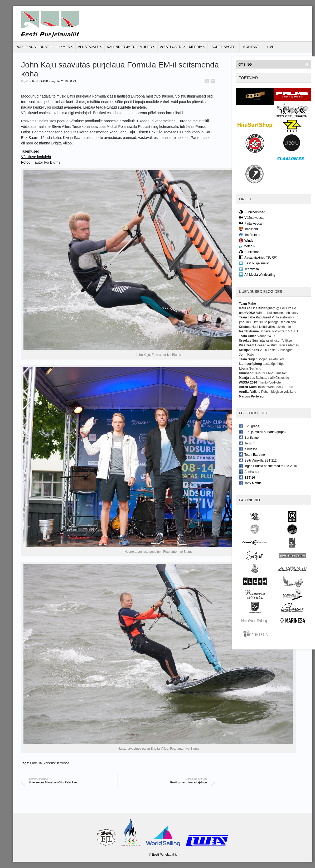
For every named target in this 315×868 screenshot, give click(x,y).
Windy (246, 240)
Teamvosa (249, 269)
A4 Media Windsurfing (257, 274)
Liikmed (63, 47)
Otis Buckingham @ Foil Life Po (274, 308)
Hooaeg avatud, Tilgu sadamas (277, 345)
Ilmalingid (248, 229)
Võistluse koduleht (36, 157)
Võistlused (171, 47)
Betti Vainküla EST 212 (258, 460)
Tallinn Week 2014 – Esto (275, 387)
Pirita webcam (251, 223)
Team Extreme (252, 454)
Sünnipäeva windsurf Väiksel (272, 341)
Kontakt (251, 47)
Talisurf (247, 443)
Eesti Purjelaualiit (254, 263)
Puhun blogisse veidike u (279, 392)
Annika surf (249, 472)
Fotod (26, 162)
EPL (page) (249, 426)
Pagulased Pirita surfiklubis (275, 317)
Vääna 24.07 (266, 336)
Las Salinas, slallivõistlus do (270, 378)
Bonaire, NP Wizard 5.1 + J (279, 331)
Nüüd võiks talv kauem (275, 327)
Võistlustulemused (56, 763)
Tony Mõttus (250, 483)
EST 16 (247, 477)
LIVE (270, 47)
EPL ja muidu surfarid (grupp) (262, 432)
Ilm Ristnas (249, 235)
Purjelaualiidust (32, 47)
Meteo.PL (248, 246)
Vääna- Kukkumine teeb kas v (277, 313)
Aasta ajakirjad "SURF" (258, 257)
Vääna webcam (253, 217)
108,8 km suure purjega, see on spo (271, 322)
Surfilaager (224, 47)
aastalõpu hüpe (274, 364)
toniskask (40, 81)
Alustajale (88, 47)
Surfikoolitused (252, 212)
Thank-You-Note (269, 382)
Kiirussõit (248, 449)
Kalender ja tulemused (129, 47)
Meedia (196, 47)
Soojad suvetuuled (271, 359)
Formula (36, 763)
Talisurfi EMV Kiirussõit (270, 373)
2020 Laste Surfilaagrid (276, 350)
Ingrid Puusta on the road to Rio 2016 (268, 466)
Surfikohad (249, 252)
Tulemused (30, 151)
